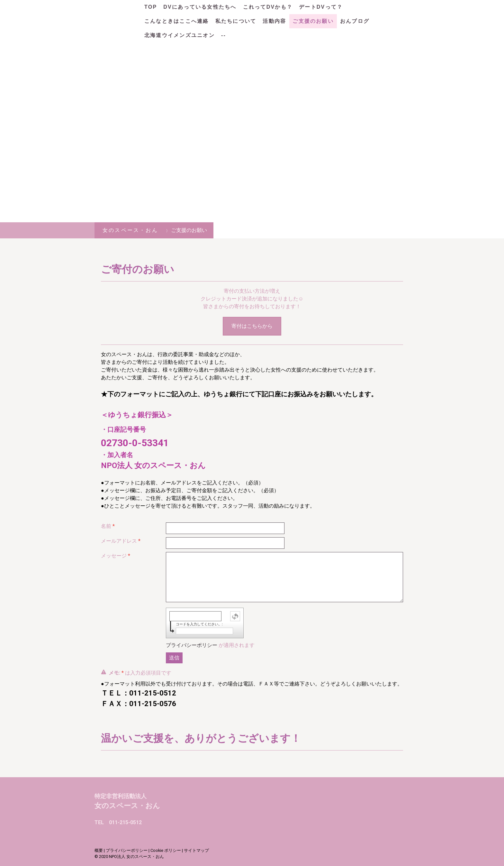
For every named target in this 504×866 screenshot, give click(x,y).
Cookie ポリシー (166, 850)
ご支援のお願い (313, 21)
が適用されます (210, 645)
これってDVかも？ (268, 7)
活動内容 (274, 21)
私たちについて (236, 21)
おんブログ (355, 21)
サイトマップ (196, 850)
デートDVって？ (321, 7)
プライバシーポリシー (192, 645)
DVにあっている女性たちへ (200, 7)
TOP (151, 7)
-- (224, 35)
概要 (99, 850)
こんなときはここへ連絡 (177, 21)
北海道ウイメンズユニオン (180, 35)
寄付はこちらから (252, 326)
